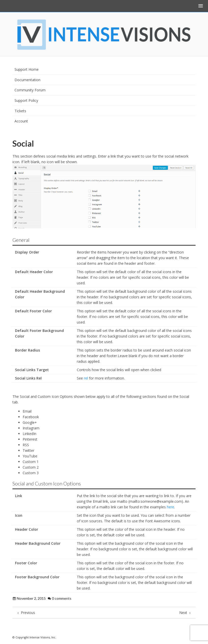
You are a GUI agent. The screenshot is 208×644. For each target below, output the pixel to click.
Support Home (27, 69)
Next (185, 613)
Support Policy (26, 100)
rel (86, 378)
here (170, 507)
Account (21, 121)
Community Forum (30, 90)
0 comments (62, 598)
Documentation (27, 80)
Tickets (20, 111)
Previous (26, 613)
